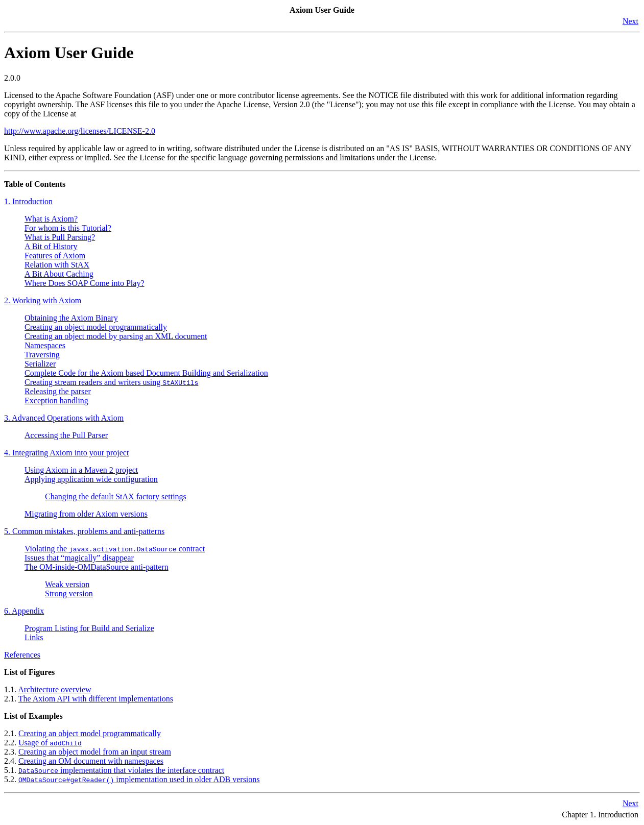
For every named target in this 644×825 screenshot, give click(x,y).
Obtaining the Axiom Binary (71, 318)
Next (630, 21)
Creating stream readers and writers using (111, 382)
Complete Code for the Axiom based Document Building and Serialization (146, 373)
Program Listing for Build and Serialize (89, 628)
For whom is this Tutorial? (68, 228)
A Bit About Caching (59, 274)
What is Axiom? (51, 219)
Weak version (67, 584)
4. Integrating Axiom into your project (66, 453)
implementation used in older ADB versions (139, 779)
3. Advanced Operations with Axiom (64, 418)
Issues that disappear (79, 558)
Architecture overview (54, 689)
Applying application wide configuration (91, 479)
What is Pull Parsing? (60, 237)
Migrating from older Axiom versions (86, 514)
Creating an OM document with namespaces (91, 761)
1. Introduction (28, 201)
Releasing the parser (58, 391)
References (22, 655)
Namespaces (45, 345)
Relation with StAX (57, 265)
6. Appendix (24, 611)
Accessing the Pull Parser (66, 435)
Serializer (40, 364)
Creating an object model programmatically (96, 327)
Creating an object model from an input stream (95, 752)
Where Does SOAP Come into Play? (84, 283)
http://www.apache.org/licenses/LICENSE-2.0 (80, 131)
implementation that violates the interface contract (121, 770)
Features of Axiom (55, 256)
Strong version (69, 593)
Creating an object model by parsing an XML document (116, 336)
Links (34, 637)
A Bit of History (51, 246)
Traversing (42, 355)
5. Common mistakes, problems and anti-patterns (84, 531)
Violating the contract (115, 549)
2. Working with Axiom (43, 300)
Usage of (50, 743)
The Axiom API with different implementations (96, 699)
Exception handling (56, 401)
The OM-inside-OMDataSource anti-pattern (97, 567)
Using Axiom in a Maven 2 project (81, 470)
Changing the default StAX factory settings (116, 496)
